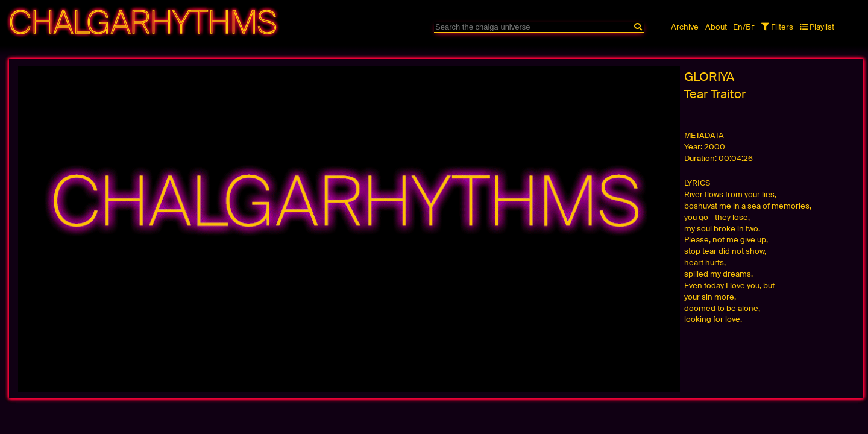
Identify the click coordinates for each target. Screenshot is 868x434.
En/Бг (744, 27)
